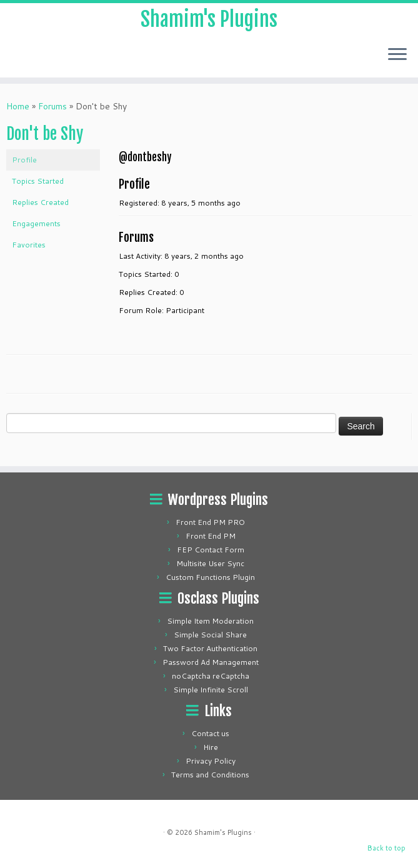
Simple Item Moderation (210, 621)
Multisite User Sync (210, 563)
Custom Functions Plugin (210, 577)
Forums (52, 106)
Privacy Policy (211, 761)
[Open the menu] (397, 55)
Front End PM (211, 536)
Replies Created (40, 202)
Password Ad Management (211, 662)
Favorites (29, 245)
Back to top (386, 848)
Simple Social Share (210, 635)
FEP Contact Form (211, 550)
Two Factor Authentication (210, 648)
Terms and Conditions (210, 775)
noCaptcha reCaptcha (211, 676)
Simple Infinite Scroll (211, 690)
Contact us (210, 733)
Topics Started (38, 181)
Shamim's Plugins (209, 19)
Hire (211, 747)
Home (18, 106)
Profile (24, 160)
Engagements (36, 223)
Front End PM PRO (210, 522)
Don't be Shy (45, 134)
